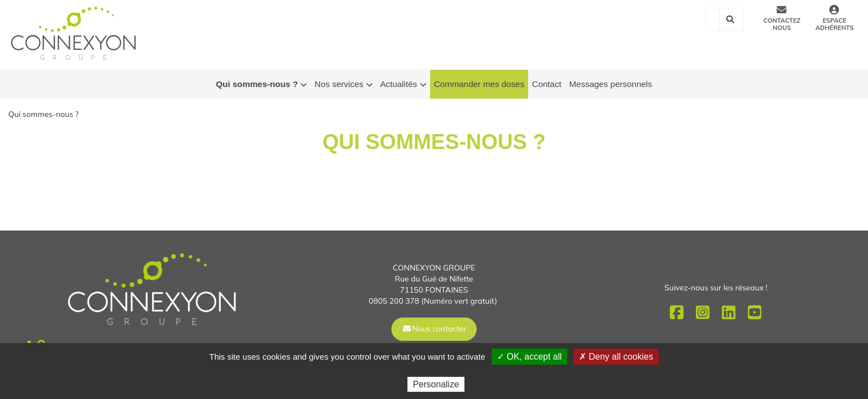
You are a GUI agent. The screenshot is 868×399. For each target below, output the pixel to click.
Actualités (403, 85)
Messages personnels (611, 84)
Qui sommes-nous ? (261, 85)
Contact (547, 84)
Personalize (436, 384)
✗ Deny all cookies (616, 357)
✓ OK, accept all (529, 357)
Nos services (343, 85)
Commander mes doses (479, 84)
